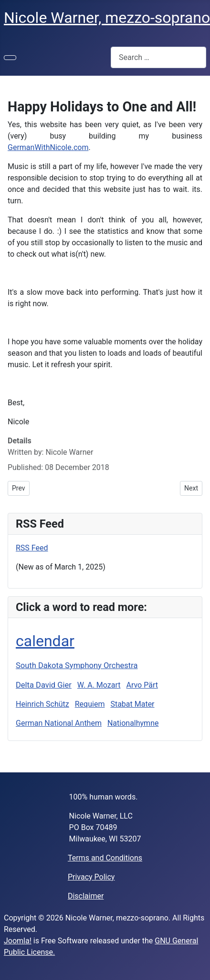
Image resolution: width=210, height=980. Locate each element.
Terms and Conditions (105, 858)
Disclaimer (86, 896)
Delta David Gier (44, 685)
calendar (45, 641)
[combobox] (158, 57)
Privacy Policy (91, 877)
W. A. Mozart (99, 685)
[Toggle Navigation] (10, 58)
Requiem (90, 704)
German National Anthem (59, 723)
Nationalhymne (133, 723)
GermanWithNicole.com (48, 147)
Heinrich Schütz (42, 704)
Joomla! (18, 941)
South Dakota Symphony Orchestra (77, 665)
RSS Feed (32, 548)
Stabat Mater (132, 704)
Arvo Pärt (142, 685)
